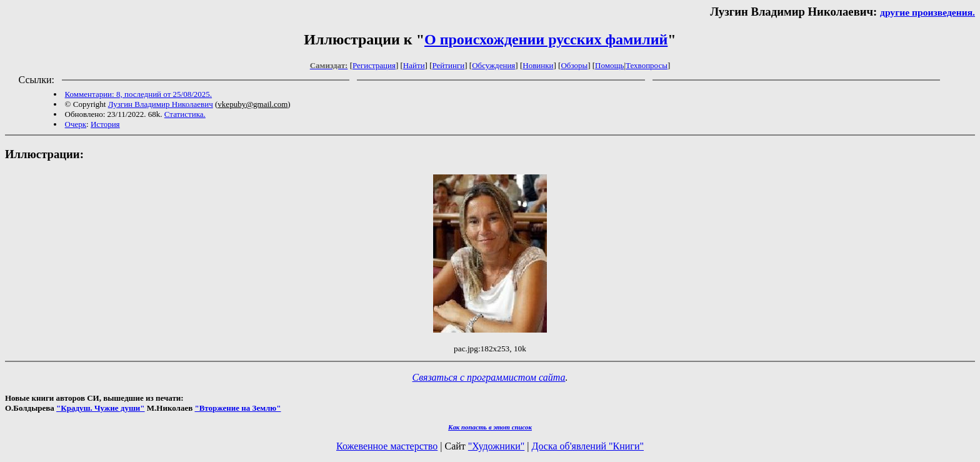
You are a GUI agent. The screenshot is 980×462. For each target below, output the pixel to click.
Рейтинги (449, 65)
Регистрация (374, 65)
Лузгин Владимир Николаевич (161, 104)
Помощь (609, 65)
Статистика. (185, 114)
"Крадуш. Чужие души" (101, 408)
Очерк (76, 124)
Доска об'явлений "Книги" (587, 446)
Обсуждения (493, 65)
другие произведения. (927, 12)
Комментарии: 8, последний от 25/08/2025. (138, 94)
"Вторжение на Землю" (237, 408)
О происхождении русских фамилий (546, 39)
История (105, 124)
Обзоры (574, 65)
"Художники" (496, 446)
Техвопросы (647, 65)
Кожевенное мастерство (387, 446)
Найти (414, 65)
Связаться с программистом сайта (489, 377)
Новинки (538, 65)
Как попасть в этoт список (490, 427)
